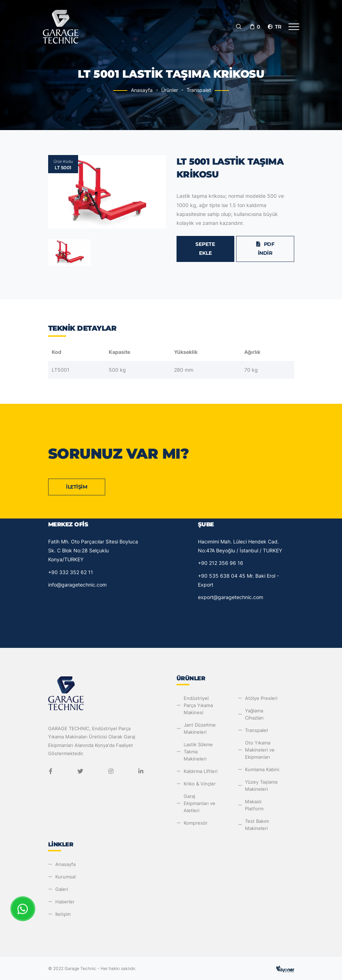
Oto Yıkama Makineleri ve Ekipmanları (260, 750)
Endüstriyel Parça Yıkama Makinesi (198, 705)
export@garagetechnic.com (231, 597)
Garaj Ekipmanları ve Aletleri (200, 803)
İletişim (76, 487)
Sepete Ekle (205, 249)
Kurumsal (65, 877)
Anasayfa (142, 90)
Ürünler (170, 90)
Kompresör (196, 823)
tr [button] (274, 27)
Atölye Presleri (261, 698)
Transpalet (199, 90)
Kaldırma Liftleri (201, 771)
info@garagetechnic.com (77, 585)
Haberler (65, 902)
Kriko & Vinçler (200, 784)
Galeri (62, 889)
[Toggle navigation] (294, 27)
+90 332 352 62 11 (71, 572)
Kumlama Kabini (262, 769)
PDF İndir (265, 249)
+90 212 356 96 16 (221, 563)
